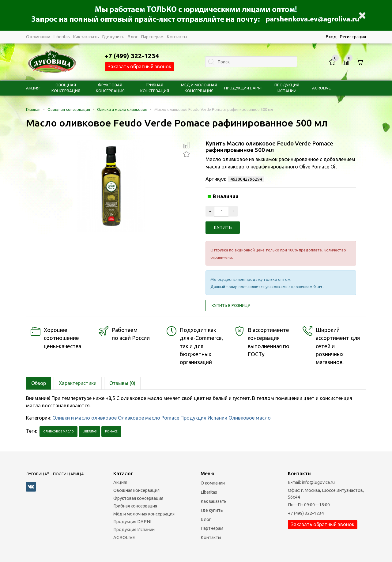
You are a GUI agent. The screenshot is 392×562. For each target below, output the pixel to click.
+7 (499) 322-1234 (306, 513)
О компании (38, 37)
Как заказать (86, 37)
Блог (133, 37)
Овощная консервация (69, 109)
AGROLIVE (321, 88)
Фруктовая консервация (138, 498)
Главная (33, 109)
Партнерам (152, 37)
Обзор (39, 383)
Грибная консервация (135, 506)
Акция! (33, 88)
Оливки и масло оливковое (122, 109)
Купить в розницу (231, 305)
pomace (111, 431)
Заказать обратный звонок (139, 66)
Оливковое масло (250, 418)
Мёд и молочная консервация (144, 514)
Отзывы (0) (122, 383)
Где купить (113, 37)
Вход (331, 37)
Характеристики (78, 383)
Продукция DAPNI (243, 88)
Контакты (177, 37)
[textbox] (251, 62)
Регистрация (353, 37)
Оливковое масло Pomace (149, 418)
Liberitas (62, 37)
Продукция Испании (204, 418)
